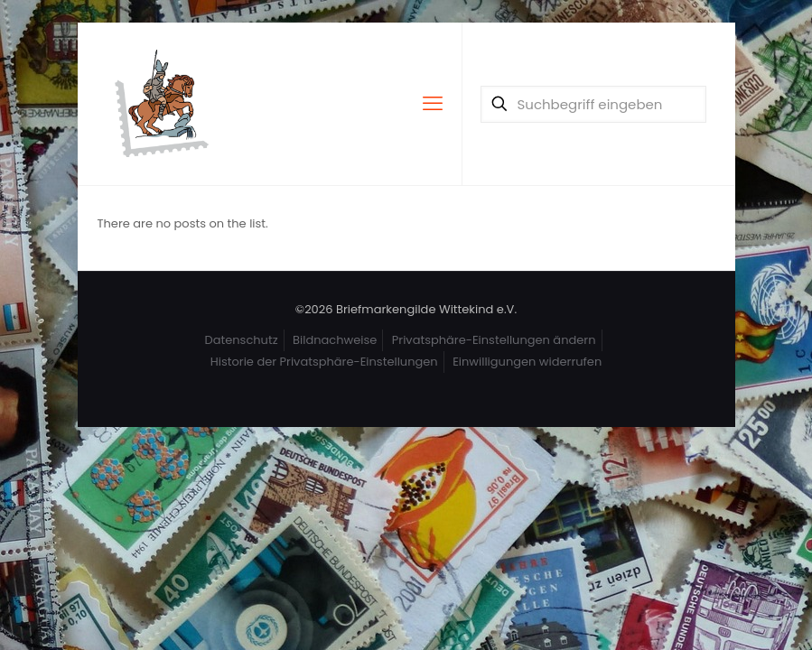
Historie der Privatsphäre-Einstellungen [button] (324, 362)
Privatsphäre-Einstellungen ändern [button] (494, 340)
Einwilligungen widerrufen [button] (527, 362)
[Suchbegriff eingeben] (593, 104)
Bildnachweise (335, 340)
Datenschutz (242, 340)
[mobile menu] (433, 104)
